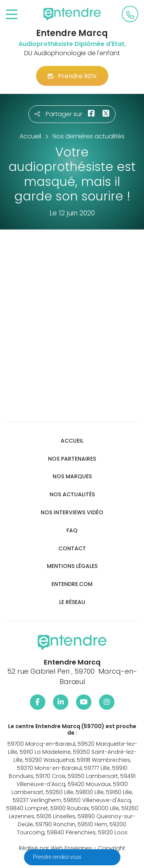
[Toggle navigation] (12, 15)
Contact (72, 549)
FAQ (72, 531)
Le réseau (72, 602)
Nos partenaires (72, 459)
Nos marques (72, 477)
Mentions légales (72, 566)
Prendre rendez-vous (58, 857)
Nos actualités (72, 495)
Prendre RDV (72, 76)
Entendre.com (72, 584)
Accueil (72, 441)
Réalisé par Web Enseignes (55, 848)
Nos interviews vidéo (72, 513)
